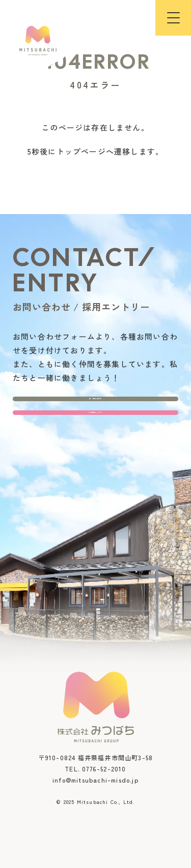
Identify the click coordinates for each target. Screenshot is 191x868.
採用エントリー (95, 461)
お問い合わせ (95, 417)
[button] (173, 18)
